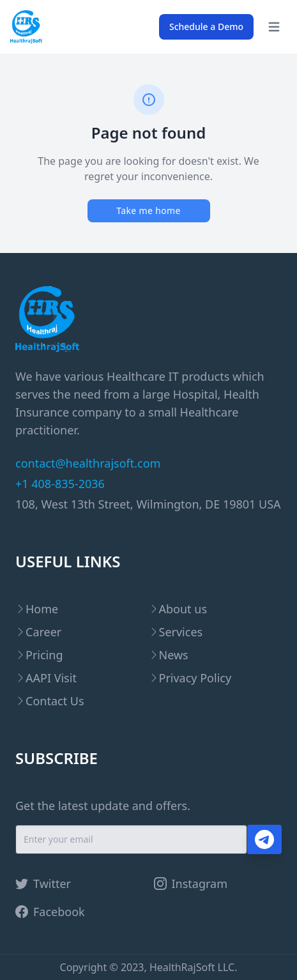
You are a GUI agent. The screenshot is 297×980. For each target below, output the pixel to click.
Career (43, 632)
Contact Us (55, 701)
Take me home (148, 211)
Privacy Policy (195, 678)
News (174, 655)
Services (181, 632)
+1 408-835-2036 (60, 484)
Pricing (44, 655)
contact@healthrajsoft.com (88, 463)
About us (183, 609)
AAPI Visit (51, 678)
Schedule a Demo (206, 27)
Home (42, 609)
